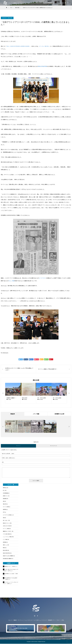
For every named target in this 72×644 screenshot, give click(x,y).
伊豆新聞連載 (5, 493)
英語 (4, 502)
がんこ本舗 (12, 281)
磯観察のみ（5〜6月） (7, 532)
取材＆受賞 (10, 18)
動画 (4, 548)
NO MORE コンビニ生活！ (10, 574)
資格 (4, 518)
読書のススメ (5, 496)
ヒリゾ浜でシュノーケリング (40, 3)
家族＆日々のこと (6, 523)
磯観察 (15, 3)
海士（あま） (5, 521)
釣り (4, 491)
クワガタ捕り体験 (6, 534)
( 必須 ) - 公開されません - (9, 458)
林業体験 (5, 542)
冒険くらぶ (5, 545)
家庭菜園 (5, 499)
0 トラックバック (54, 446)
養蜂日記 (5, 488)
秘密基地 (5, 510)
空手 (4, 513)
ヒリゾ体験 (5, 540)
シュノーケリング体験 (7, 537)
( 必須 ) (8, 454)
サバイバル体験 (6, 507)
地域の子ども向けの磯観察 (8, 556)
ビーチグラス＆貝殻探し (8, 515)
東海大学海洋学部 (42, 66)
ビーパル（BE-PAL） (45, 46)
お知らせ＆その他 (6, 526)
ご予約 (62, 3)
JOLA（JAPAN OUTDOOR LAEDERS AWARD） (18, 46)
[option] (13, 393)
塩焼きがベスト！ (8, 567)
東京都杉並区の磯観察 (7, 559)
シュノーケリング (28, 3)
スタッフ (10, 3)
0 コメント (18, 446)
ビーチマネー (42, 278)
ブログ (58, 3)
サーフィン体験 (6, 529)
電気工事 (5, 504)
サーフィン (20, 3)
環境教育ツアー (51, 3)
